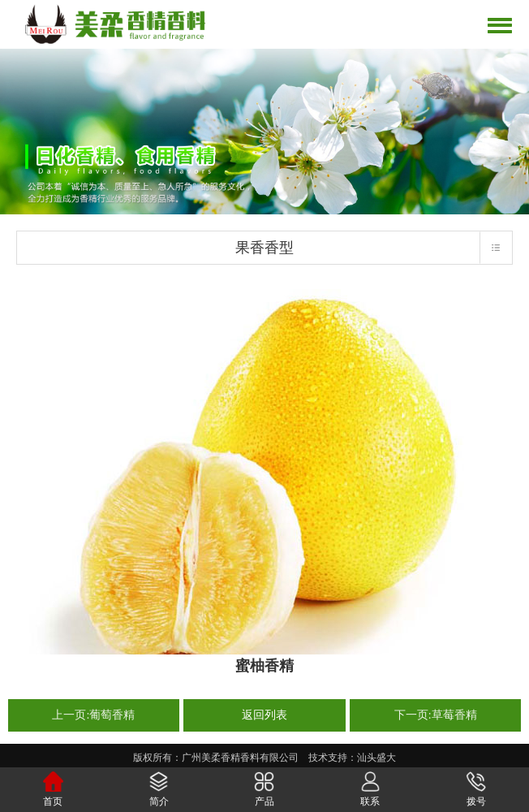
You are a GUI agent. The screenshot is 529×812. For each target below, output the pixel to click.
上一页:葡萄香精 (93, 715)
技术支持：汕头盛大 (352, 758)
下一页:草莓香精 (436, 715)
